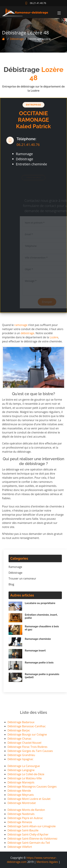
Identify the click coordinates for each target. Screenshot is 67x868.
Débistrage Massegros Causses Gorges (32, 787)
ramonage (21, 325)
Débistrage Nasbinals (21, 814)
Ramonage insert (35, 651)
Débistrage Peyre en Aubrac (25, 818)
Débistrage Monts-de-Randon (26, 810)
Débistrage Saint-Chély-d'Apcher (28, 834)
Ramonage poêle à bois (39, 663)
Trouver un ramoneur (22, 578)
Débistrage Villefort (20, 847)
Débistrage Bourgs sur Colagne (27, 734)
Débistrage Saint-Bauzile (23, 830)
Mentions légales (47, 862)
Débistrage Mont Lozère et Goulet (29, 799)
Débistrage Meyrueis (21, 795)
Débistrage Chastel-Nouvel (24, 743)
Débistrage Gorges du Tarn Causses (30, 751)
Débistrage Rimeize (20, 822)
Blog (11, 584)
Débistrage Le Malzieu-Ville (25, 778)
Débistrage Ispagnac (20, 759)
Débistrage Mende (19, 791)
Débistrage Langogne (21, 770)
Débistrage (14, 39)
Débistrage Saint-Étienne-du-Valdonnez (32, 839)
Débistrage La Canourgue (24, 766)
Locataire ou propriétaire (40, 603)
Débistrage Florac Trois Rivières (27, 747)
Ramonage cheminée (38, 639)
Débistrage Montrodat (22, 803)
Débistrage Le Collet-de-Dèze (26, 774)
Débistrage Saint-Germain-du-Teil (29, 843)
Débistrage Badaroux (21, 722)
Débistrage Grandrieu (21, 755)
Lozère (54, 337)
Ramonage (15, 567)
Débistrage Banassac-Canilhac (27, 726)
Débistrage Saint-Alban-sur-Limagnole (32, 826)
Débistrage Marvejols (21, 782)
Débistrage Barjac (19, 730)
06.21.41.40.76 (25, 145)
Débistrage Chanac (19, 739)
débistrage (27, 333)
